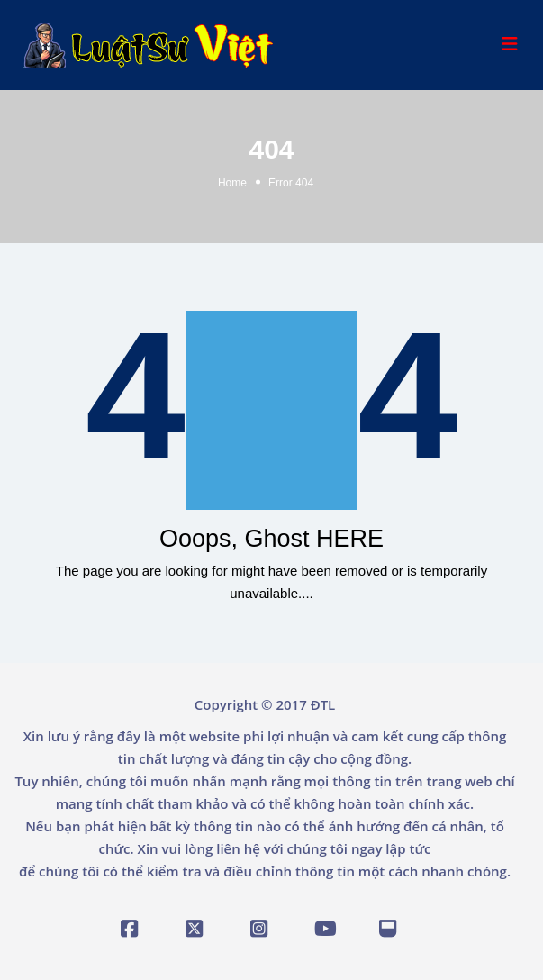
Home (232, 183)
